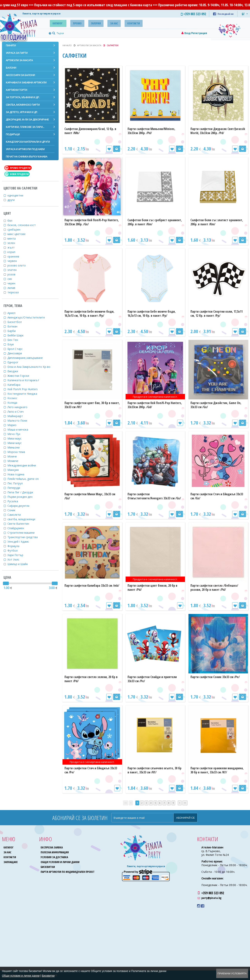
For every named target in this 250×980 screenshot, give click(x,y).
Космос (15, 398)
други (13, 200)
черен (14, 283)
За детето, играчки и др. (22, 112)
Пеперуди (16, 488)
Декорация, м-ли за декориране (27, 119)
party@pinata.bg (211, 898)
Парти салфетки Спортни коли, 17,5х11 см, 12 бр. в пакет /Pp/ (217, 314)
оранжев (16, 256)
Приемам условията (232, 973)
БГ (243, 14)
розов (14, 274)
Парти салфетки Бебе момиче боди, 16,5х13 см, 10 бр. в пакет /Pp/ (89, 314)
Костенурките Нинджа (25, 394)
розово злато (19, 265)
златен (14, 270)
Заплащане (11, 862)
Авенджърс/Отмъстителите (29, 317)
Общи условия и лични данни (60, 862)
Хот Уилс (16, 559)
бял (12, 221)
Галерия (91, 23)
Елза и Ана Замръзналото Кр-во (31, 367)
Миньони (16, 447)
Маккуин (16, 470)
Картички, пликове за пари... (25, 127)
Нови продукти (17, 174)
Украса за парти (17, 53)
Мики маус (17, 438)
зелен (14, 243)
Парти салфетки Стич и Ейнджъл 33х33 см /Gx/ (217, 496)
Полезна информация (55, 852)
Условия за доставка (55, 857)
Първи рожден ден (22, 497)
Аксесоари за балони (20, 75)
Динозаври (17, 353)
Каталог (57, 23)
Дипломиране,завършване (28, 358)
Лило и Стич (18, 412)
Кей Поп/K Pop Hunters (25, 389)
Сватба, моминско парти (23, 105)
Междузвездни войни (24, 465)
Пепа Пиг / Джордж (23, 492)
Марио (14, 425)
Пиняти (11, 45)
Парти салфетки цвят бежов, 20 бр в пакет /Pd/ (152, 588)
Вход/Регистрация (196, 33)
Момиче (15, 461)
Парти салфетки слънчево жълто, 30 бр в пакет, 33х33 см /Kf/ (154, 770)
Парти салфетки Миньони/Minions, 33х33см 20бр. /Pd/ (151, 131)
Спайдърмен (18, 528)
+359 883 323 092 (213, 893)
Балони (11, 68)
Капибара (16, 385)
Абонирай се (186, 818)
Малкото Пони (20, 421)
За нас (107, 23)
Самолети (17, 515)
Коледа (15, 403)
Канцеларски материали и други (28, 142)
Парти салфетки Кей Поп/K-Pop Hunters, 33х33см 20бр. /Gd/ (155, 405)
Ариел (14, 313)
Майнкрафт (18, 416)
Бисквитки (48, 867)
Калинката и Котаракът (26, 380)
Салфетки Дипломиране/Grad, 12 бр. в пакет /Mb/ (90, 131)
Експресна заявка (52, 847)
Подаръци (13, 134)
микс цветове (19, 234)
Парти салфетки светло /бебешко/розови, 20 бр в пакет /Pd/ (214, 588)
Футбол (15, 551)
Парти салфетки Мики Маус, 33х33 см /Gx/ (90, 496)
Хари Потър (18, 555)
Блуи (13, 344)
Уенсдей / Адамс (21, 542)
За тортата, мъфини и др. (23, 97)
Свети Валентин (21, 524)
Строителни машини (23, 533)
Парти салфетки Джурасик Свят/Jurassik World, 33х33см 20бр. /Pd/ (218, 131)
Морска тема (19, 452)
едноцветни (18, 195)
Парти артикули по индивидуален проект (68, 872)
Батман (15, 326)
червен (15, 261)
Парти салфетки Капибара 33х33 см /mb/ (92, 586)
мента (14, 238)
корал (14, 252)
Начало (67, 45)
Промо (74, 23)
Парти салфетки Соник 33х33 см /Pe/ (215, 677)
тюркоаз (16, 292)
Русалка (15, 501)
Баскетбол (17, 322)
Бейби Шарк (18, 335)
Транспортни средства (25, 537)
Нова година (18, 474)
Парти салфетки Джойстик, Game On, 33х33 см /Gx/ (216, 405)
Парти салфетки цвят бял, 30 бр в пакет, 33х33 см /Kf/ (92, 405)
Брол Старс (17, 349)
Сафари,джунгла (21, 506)
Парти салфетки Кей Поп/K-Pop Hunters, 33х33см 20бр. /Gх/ (92, 222)
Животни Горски (21, 376)
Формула (16, 546)
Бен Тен (15, 340)
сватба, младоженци (24, 519)
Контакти (125, 23)
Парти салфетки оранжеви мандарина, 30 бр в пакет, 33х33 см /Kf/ (217, 770)
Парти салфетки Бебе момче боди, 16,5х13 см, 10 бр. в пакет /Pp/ (152, 314)
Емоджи (15, 371)
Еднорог (15, 362)
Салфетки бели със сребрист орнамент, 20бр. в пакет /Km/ (155, 222)
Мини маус (17, 443)
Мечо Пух (16, 434)
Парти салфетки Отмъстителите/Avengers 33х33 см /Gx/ (154, 496)
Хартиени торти (17, 90)
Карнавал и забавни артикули (26, 82)
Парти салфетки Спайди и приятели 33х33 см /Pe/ (152, 679)
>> (185, 803)
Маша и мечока (20, 429)
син (12, 279)
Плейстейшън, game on (25, 479)
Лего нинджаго (20, 407)
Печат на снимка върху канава (27, 157)
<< (126, 803)
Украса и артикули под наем (25, 149)
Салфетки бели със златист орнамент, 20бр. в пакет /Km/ (217, 222)
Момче (15, 456)
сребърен (16, 230)
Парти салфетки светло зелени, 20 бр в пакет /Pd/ (91, 679)
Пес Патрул (17, 483)
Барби (14, 331)
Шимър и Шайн (20, 564)
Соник (14, 510)
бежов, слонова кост (24, 225)
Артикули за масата (19, 60)
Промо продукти (18, 168)
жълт (13, 247)
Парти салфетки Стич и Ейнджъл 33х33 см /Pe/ (91, 770)
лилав (14, 288)
